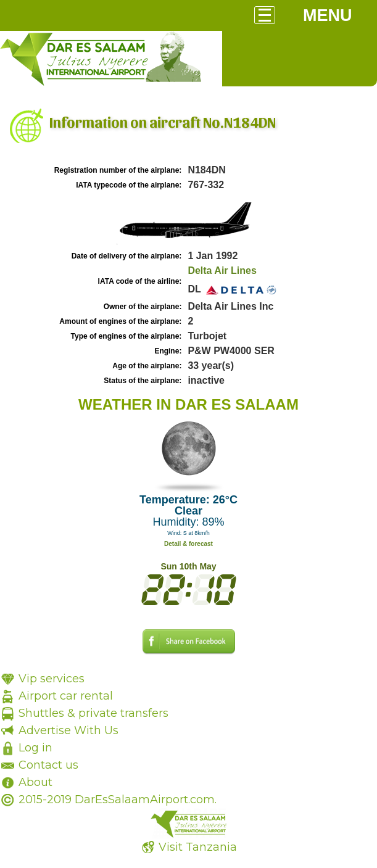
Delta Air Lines (222, 271)
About (35, 782)
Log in (35, 748)
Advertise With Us (68, 730)
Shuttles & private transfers (93, 713)
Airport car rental (66, 696)
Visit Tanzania (198, 847)
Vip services (52, 679)
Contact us (48, 765)
